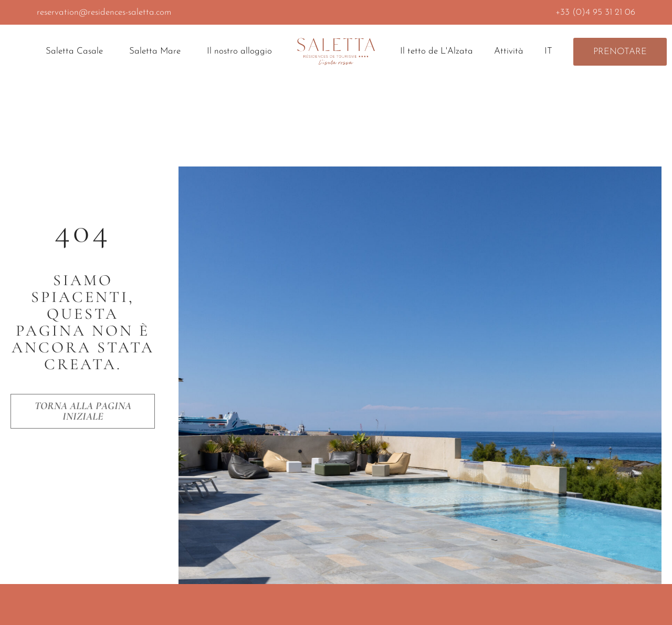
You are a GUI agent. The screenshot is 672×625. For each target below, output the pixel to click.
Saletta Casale (77, 51)
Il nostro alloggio (239, 51)
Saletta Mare (157, 51)
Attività (509, 51)
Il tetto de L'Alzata (437, 51)
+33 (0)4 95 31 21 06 (595, 12)
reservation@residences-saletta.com (104, 12)
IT (551, 51)
